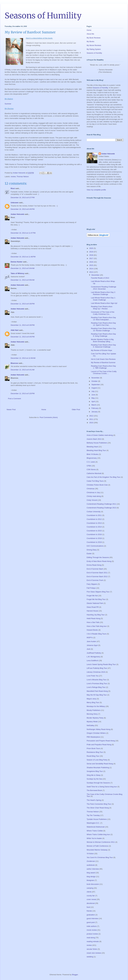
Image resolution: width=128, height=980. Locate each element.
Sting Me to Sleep (94, 775)
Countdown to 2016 (94, 534)
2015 (92, 265)
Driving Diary (92, 550)
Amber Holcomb (17, 214)
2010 (92, 423)
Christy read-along (94, 496)
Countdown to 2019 (94, 542)
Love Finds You (93, 676)
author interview (93, 869)
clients (89, 892)
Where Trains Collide (95, 831)
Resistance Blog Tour (95, 752)
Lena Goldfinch (92, 661)
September (96, 385)
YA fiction (90, 854)
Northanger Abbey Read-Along (98, 729)
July (93, 391)
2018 (92, 255)
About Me (90, 34)
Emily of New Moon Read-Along (99, 561)
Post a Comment (14, 399)
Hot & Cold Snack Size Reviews (103, 359)
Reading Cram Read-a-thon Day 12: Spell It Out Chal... (103, 324)
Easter (89, 554)
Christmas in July (93, 492)
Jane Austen (91, 641)
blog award (91, 873)
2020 (92, 248)
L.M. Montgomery (93, 657)
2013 (92, 272)
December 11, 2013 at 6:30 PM (23, 304)
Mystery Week (92, 722)
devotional (91, 903)
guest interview (92, 918)
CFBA (89, 466)
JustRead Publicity (94, 653)
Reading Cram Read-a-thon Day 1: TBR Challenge (103, 367)
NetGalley (90, 725)
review (13, 177)
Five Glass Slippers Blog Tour (98, 592)
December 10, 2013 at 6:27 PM (23, 198)
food (88, 907)
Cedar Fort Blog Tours (95, 481)
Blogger (75, 975)
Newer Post (11, 410)
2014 (92, 269)
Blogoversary (92, 458)
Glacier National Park (95, 603)
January (95, 412)
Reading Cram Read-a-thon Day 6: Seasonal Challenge (103, 346)
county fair (91, 896)
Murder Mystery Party (95, 718)
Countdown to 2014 (94, 527)
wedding (90, 957)
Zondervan (91, 861)
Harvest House (92, 611)
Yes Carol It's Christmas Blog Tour (100, 857)
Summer (8, 104)
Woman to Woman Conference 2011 (101, 842)
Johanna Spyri (92, 645)
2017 (92, 258)
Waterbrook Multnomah (96, 827)
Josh (88, 649)
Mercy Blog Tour (93, 702)
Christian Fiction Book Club (97, 485)
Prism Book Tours (93, 748)
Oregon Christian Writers (96, 733)
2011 (92, 419)
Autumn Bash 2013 (94, 439)
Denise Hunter (17, 262)
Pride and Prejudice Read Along (99, 745)
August (94, 388)
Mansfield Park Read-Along (97, 691)
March (94, 405)
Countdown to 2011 (94, 515)
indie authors (92, 926)
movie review (92, 930)
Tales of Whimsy (17, 273)
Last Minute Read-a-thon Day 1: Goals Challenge (103, 299)
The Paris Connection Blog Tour (99, 804)
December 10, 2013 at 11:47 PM (23, 233)
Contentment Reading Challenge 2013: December (104, 288)
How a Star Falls (93, 622)
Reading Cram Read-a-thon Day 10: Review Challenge (103, 329)
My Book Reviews (94, 38)
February (95, 408)
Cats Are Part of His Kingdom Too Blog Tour (103, 477)
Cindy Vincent (92, 500)
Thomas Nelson (23, 177)
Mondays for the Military (96, 706)
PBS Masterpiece (93, 737)
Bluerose (14, 363)
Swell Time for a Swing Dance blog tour (102, 787)
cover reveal (91, 899)
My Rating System (94, 49)
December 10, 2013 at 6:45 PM (23, 209)
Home (44, 410)
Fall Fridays (91, 588)
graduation (91, 915)
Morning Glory (92, 714)
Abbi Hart (15, 330)
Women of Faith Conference (97, 846)
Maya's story (92, 699)
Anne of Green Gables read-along (100, 435)
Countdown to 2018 (94, 538)
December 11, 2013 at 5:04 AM (23, 268)
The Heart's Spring (94, 800)
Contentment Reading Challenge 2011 (101, 504)
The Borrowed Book (94, 790)
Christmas (91, 489)
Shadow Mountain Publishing (98, 768)
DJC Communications (95, 546)
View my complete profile (96, 190)
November (96, 378)
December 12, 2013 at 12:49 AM (23, 358)
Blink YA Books (92, 454)
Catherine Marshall (94, 473)
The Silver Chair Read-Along (98, 808)
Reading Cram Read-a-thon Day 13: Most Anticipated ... (103, 319)
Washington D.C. (93, 823)
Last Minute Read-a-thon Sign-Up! (104, 303)
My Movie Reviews (94, 45)
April (93, 401)
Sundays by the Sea (94, 779)
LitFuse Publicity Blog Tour (97, 668)
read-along (91, 938)
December (96, 275)
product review (92, 934)
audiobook (91, 865)
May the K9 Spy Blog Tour (97, 695)
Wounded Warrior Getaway (97, 850)
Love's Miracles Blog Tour (96, 680)
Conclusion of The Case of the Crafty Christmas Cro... (103, 313)
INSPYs (90, 638)
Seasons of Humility (43, 16)
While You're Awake (94, 838)
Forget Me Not (92, 596)
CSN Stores (91, 469)
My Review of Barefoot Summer (103, 362)
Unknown (15, 203)
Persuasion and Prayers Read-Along (101, 741)
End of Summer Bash (95, 569)
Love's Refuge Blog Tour (96, 687)
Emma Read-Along (94, 565)
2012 (92, 416)
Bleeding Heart (92, 447)
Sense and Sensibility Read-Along (100, 764)
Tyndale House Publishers (97, 819)
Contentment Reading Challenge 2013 (101, 508)
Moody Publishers (94, 710)
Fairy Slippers (92, 584)
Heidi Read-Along (93, 618)
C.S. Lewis (91, 462)
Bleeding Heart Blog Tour (96, 450)
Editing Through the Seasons (98, 557)
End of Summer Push (95, 580)
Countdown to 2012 (94, 519)
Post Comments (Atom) (49, 417)
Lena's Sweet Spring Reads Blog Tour (101, 664)
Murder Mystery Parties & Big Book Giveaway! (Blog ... (102, 340)
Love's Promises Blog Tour (97, 684)
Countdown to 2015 (94, 531)
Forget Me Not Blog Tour (96, 599)
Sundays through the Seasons (98, 783)
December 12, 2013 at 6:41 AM (23, 370)
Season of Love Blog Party (97, 760)
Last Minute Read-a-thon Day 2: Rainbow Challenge (103, 293)
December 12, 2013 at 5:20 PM (23, 393)
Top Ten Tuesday (93, 815)
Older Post (76, 410)
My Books (90, 41)
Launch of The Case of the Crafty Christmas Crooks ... (104, 373)
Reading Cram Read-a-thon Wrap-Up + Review (102, 308)
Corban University (94, 512)
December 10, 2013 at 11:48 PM (23, 257)
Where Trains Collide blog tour (98, 834)
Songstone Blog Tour (95, 771)
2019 (92, 252)
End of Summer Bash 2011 (97, 573)
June (94, 395)
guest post (91, 922)
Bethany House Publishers (97, 443)
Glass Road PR (93, 607)
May (93, 398)
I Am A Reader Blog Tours (97, 634)
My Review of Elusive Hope (101, 350)
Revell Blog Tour (93, 756)
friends (89, 911)
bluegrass (90, 880)
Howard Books (92, 630)
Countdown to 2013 (94, 523)
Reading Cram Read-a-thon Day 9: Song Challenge (103, 335)
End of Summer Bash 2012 (97, 576)
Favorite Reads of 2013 (100, 278)
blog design (91, 877)
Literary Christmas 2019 (96, 672)
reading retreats (93, 941)
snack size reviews (94, 953)
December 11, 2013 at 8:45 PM (23, 337)
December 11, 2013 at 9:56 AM (23, 280)
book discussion (93, 884)
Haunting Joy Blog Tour (96, 615)
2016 (92, 262)
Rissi (13, 188)
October (95, 381)
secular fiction (92, 949)
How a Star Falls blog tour (97, 626)
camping (90, 888)
